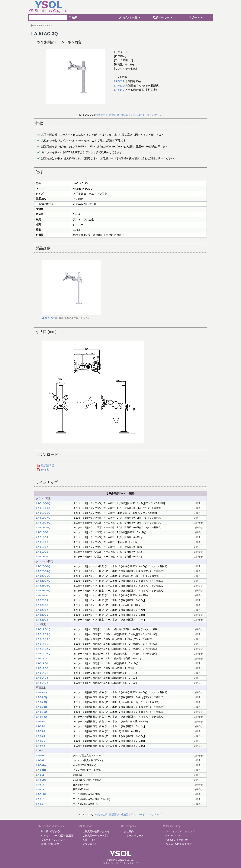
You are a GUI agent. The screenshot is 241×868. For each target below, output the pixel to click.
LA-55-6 (40, 746)
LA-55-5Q (41, 712)
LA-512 (40, 785)
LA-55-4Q (41, 707)
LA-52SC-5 (42, 615)
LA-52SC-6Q (43, 591)
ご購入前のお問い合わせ (96, 831)
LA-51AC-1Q (43, 629)
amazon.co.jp (173, 836)
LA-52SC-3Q (43, 576)
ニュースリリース (134, 836)
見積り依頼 (89, 840)
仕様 (105, 115)
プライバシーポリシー (114, 863)
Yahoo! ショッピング (177, 840)
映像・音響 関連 (50, 844)
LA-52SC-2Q (43, 571)
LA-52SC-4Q (43, 581)
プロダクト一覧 (130, 17)
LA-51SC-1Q (43, 503)
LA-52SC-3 (42, 605)
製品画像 (114, 115)
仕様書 (45, 470)
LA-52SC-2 (42, 600)
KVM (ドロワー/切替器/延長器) (58, 836)
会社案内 (129, 831)
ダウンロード (138, 115)
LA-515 (40, 799)
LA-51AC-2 (42, 663)
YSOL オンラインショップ (180, 831)
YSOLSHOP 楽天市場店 (178, 844)
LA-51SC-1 (42, 532)
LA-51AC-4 (42, 673)
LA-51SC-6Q (43, 528)
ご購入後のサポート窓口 (96, 836)
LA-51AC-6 (42, 683)
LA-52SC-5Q (43, 586)
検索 (73, 17)
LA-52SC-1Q (43, 566)
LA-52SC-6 (42, 620)
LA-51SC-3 (42, 542)
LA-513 (40, 789)
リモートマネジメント (53, 840)
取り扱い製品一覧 (51, 831)
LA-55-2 (40, 726)
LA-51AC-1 (42, 658)
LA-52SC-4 (42, 610)
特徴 (98, 115)
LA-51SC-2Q (43, 508)
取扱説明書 (48, 465)
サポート (196, 17)
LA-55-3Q (41, 702)
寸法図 (125, 115)
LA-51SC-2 (42, 537)
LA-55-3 (40, 731)
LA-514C (119, 90)
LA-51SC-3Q (43, 513)
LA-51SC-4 (42, 547)
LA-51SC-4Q (43, 518)
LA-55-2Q (41, 697)
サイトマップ (132, 863)
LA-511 (40, 775)
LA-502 (40, 760)
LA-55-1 (40, 721)
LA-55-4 (40, 736)
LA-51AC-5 (42, 678)
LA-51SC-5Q (43, 523)
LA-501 (40, 755)
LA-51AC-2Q (43, 634)
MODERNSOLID (42, 25)
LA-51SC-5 (42, 552)
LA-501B (41, 770)
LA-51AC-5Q (43, 649)
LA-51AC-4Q (43, 644)
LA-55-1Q (41, 692)
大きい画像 (49, 318)
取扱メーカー (163, 17)
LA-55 (39, 804)
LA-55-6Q (41, 717)
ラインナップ (154, 115)
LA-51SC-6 (42, 557)
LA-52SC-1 (42, 595)
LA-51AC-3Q (43, 639)
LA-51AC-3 (42, 668)
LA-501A (119, 81)
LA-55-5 (40, 741)
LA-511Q (119, 86)
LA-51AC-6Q (43, 654)
